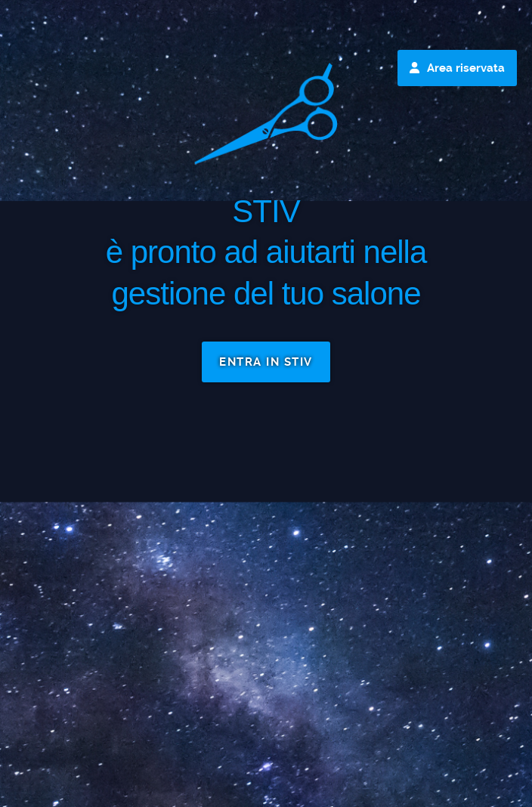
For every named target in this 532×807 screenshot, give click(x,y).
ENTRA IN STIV (266, 362)
